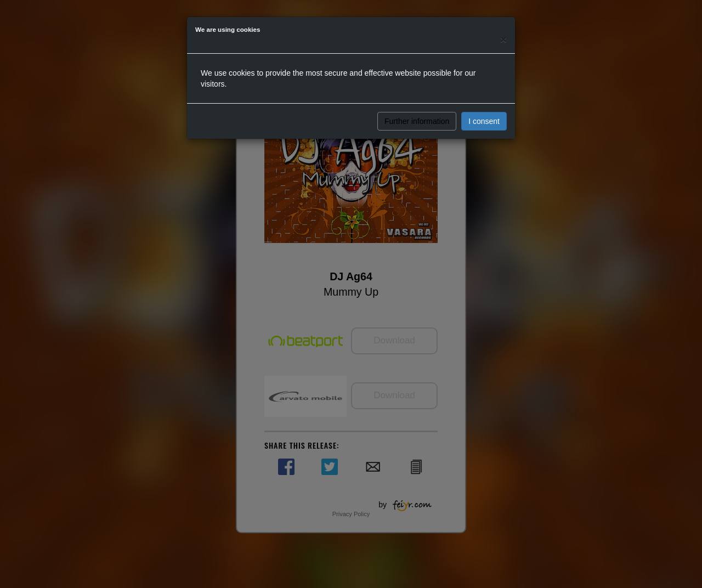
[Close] (503, 39)
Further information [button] (417, 121)
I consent (484, 121)
